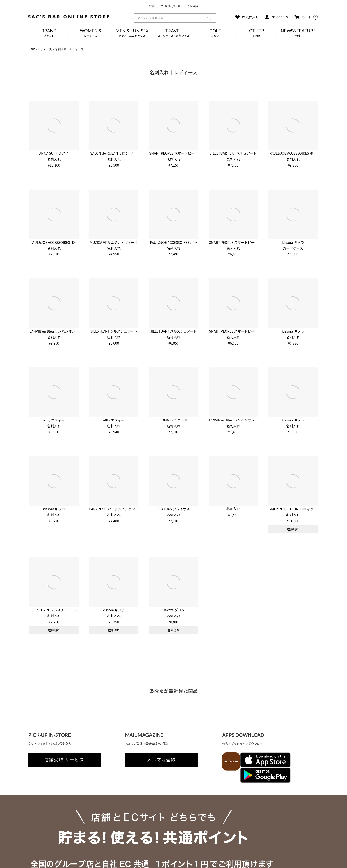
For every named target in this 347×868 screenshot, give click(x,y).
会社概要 (35, 814)
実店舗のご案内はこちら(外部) (108, 841)
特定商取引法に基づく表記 (48, 826)
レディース (45, 49)
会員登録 (94, 830)
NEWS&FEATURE (298, 33)
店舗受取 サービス (64, 760)
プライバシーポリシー (45, 820)
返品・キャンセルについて (106, 825)
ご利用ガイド (98, 814)
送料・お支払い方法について (107, 819)
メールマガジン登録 (101, 835)
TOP (32, 49)
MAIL (202, 823)
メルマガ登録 (161, 760)
